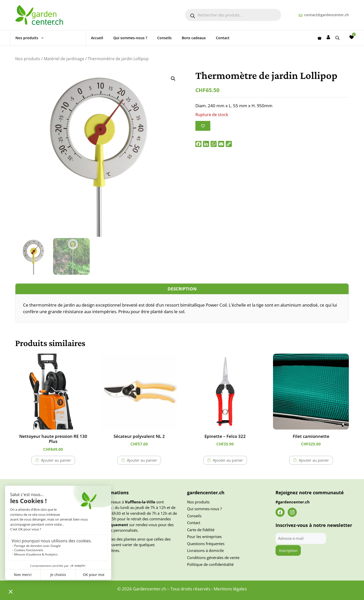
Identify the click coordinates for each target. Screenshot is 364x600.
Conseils (164, 38)
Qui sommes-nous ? (130, 38)
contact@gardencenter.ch (326, 15)
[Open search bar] (338, 38)
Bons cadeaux (194, 38)
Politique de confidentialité (210, 564)
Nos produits (32, 38)
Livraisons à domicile (205, 550)
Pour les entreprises (204, 537)
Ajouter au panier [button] (56, 460)
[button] (173, 79)
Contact (223, 38)
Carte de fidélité (201, 530)
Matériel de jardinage (64, 59)
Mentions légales (230, 589)
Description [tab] (182, 289)
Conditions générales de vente (213, 558)
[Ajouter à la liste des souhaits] (203, 126)
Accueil (97, 38)
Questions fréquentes (206, 544)
